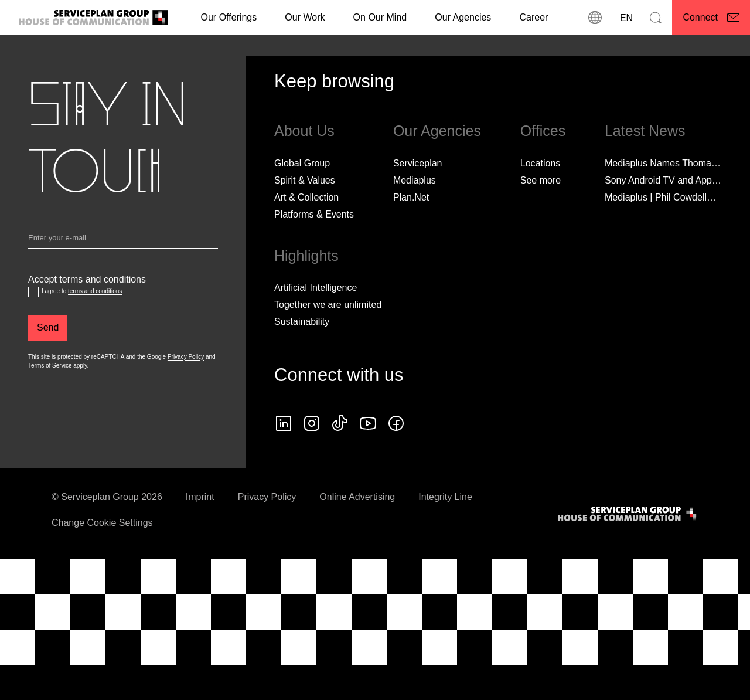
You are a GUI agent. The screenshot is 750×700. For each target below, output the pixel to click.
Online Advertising (357, 497)
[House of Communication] (628, 514)
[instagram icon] (312, 423)
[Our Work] (305, 18)
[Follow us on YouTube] (368, 423)
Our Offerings (229, 17)
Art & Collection (306, 197)
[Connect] (711, 18)
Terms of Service (50, 366)
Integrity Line (445, 497)
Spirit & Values (305, 180)
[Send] (48, 328)
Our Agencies (463, 17)
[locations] (595, 18)
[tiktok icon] (340, 423)
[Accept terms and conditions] (33, 292)
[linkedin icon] (284, 423)
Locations (541, 163)
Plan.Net (411, 197)
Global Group (302, 163)
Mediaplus (415, 180)
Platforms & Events (314, 214)
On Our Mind (380, 17)
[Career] (533, 18)
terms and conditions (95, 291)
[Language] (625, 18)
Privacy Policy (186, 357)
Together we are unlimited (328, 305)
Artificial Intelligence (316, 288)
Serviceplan (418, 163)
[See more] (541, 181)
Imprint (200, 497)
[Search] (656, 18)
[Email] (123, 240)
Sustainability (302, 322)
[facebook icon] (396, 423)
